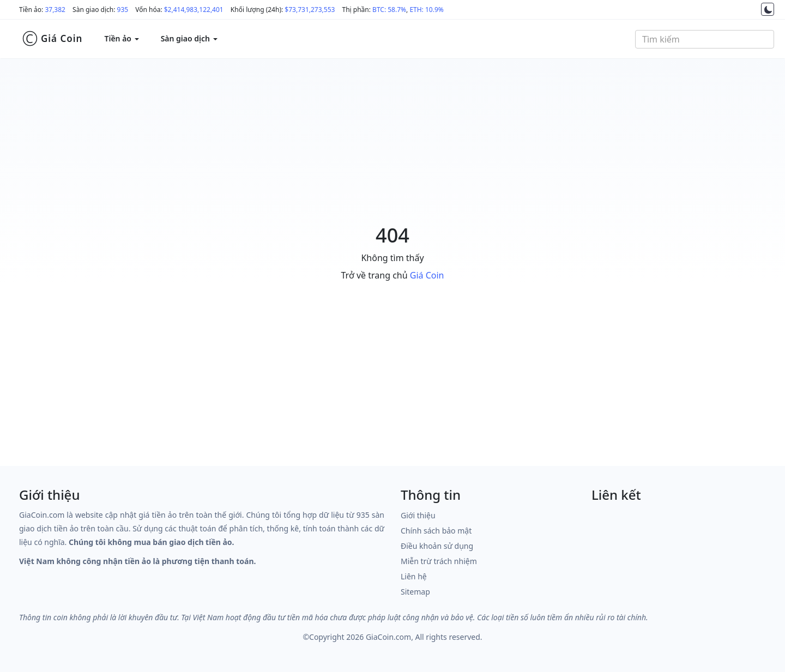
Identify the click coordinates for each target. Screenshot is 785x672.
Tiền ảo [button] (121, 38)
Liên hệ (414, 576)
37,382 (55, 10)
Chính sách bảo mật (436, 531)
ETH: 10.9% (426, 10)
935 (123, 10)
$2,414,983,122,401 (194, 10)
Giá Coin (52, 39)
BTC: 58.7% (389, 10)
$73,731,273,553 (310, 10)
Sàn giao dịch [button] (189, 38)
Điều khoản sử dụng (437, 546)
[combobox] (705, 39)
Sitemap (415, 592)
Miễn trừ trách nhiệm (439, 561)
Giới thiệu (418, 515)
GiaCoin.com (388, 637)
